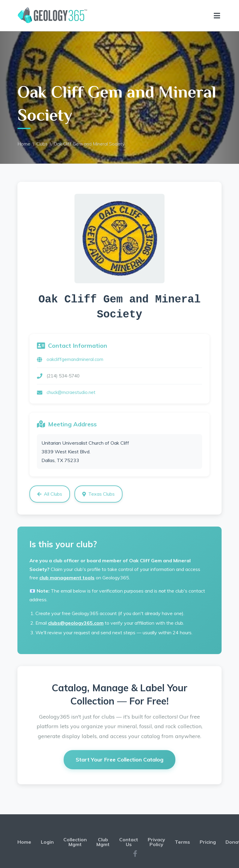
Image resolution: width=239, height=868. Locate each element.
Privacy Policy (156, 842)
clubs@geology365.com (76, 623)
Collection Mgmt (75, 842)
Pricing (208, 842)
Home (24, 144)
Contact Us (129, 842)
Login (47, 842)
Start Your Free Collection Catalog (119, 760)
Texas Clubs (98, 494)
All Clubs (50, 494)
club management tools (67, 578)
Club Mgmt (103, 842)
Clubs (42, 144)
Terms (182, 842)
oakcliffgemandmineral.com (75, 359)
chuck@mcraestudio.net (71, 392)
